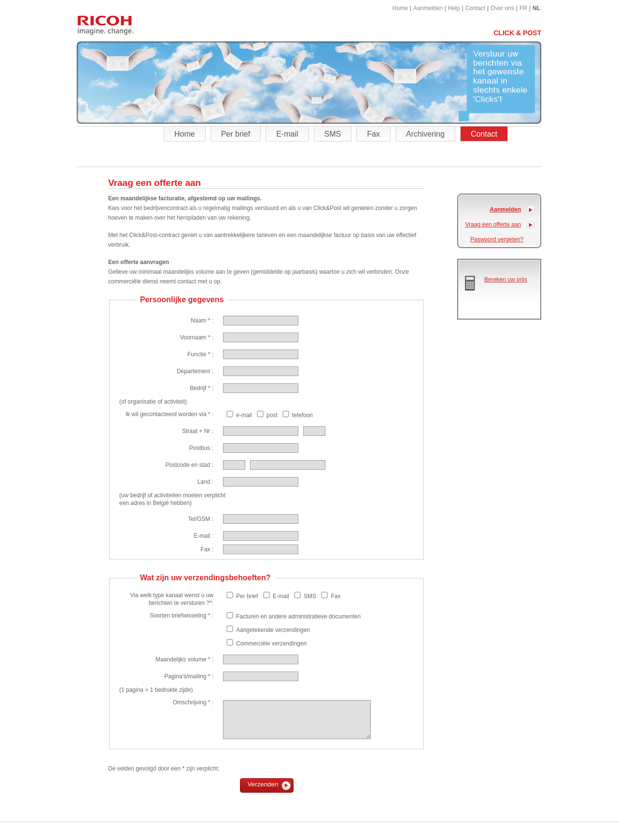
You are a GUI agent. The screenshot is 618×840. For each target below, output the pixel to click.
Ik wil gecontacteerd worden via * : (169, 414)
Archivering (425, 134)
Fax (373, 134)
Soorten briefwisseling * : (182, 616)
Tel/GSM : (201, 519)
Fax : (207, 549)
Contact (475, 8)
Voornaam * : (197, 337)
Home (400, 8)
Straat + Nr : (198, 431)
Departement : (195, 371)
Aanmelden (428, 8)
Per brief (236, 134)
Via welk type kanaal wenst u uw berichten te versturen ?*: (172, 599)
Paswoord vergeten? (497, 239)
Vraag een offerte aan (493, 224)
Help (454, 8)
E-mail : (204, 536)
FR (523, 8)
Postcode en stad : (190, 465)
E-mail (287, 134)
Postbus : (201, 448)
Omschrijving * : (193, 702)
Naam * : (202, 321)
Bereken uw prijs (506, 280)
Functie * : (200, 354)
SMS (333, 134)
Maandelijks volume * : (184, 659)
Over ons (502, 8)
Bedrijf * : (202, 388)
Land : (205, 482)
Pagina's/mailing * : (189, 676)
